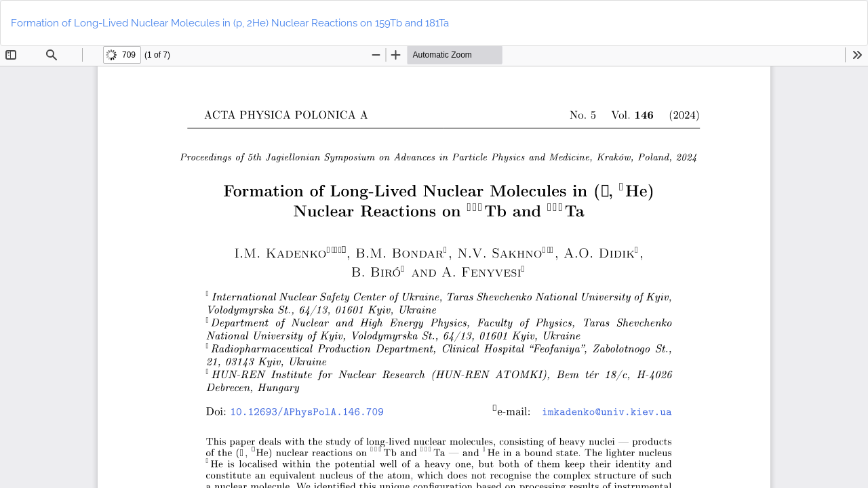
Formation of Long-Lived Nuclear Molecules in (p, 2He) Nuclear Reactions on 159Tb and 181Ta (230, 23)
